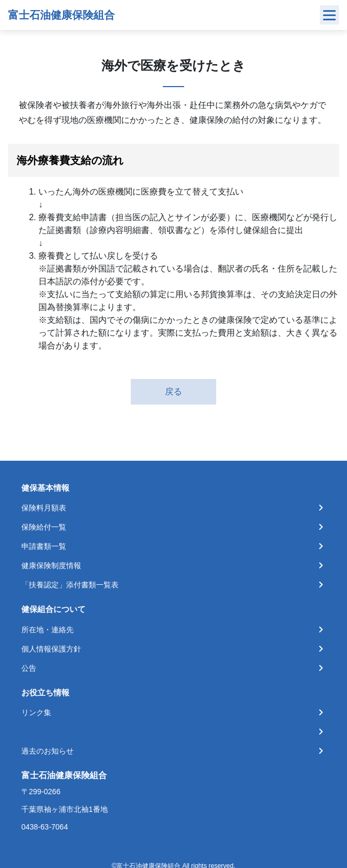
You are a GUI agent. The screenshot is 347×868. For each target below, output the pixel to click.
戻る (173, 392)
